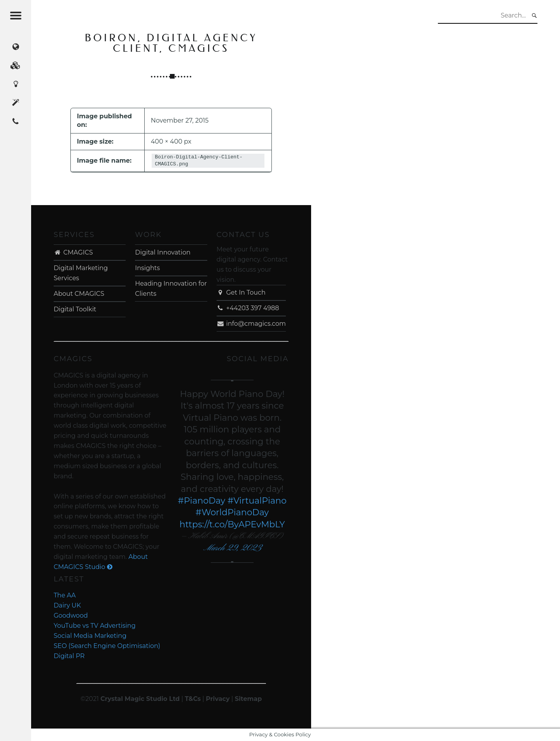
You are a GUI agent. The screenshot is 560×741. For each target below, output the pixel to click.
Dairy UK (67, 605)
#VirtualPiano (257, 501)
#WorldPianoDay (232, 512)
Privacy (218, 699)
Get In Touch (241, 292)
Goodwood (71, 615)
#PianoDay (201, 501)
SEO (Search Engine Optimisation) (107, 646)
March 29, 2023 (232, 548)
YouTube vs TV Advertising (95, 626)
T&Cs (193, 699)
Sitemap (248, 699)
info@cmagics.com (251, 324)
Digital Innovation (163, 252)
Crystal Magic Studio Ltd (140, 699)
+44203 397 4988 (248, 308)
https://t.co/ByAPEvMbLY (232, 524)
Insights (147, 268)
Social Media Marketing (90, 636)
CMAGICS (73, 252)
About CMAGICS (79, 294)
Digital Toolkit (75, 309)
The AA (65, 595)
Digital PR (69, 656)
